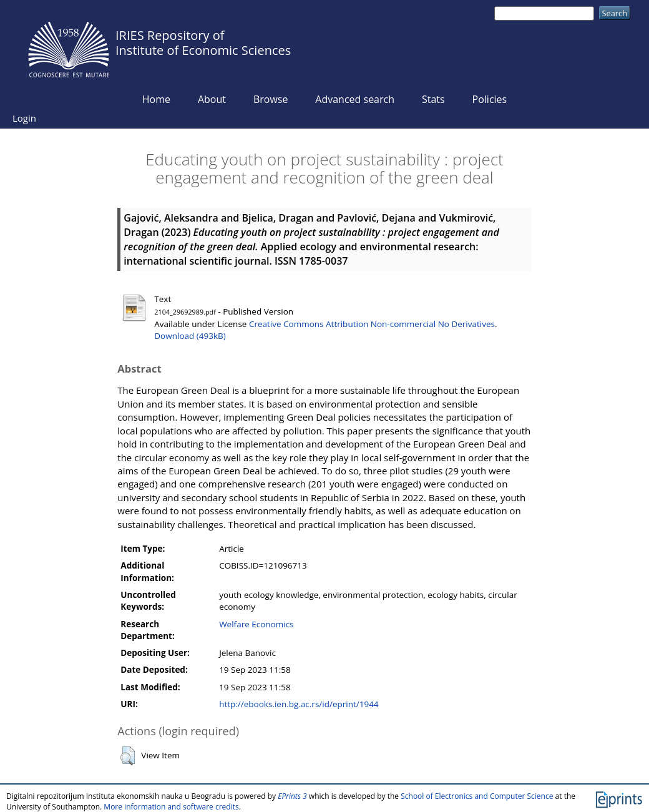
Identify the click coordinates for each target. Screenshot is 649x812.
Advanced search (355, 99)
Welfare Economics (256, 624)
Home (156, 99)
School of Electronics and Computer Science (477, 796)
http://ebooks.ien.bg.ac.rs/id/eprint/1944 (299, 704)
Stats (433, 99)
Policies (490, 99)
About (212, 99)
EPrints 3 (292, 796)
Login (24, 118)
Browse (271, 99)
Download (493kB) (190, 336)
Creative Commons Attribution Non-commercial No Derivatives (372, 324)
